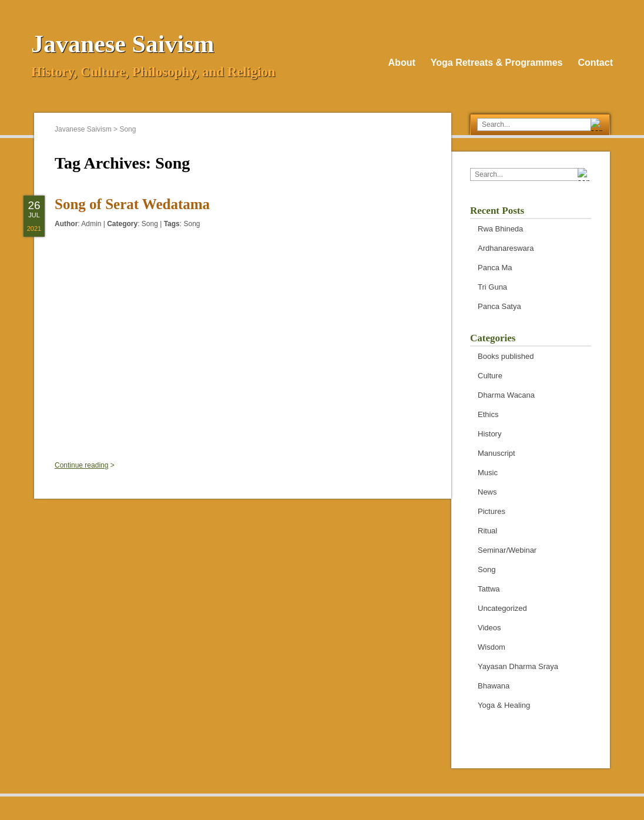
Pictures (492, 511)
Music (488, 473)
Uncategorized (502, 608)
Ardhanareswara (506, 248)
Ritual (487, 531)
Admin (91, 224)
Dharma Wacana (506, 395)
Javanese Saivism (123, 44)
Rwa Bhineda (500, 229)
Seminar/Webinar (507, 550)
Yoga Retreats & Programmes (497, 63)
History (489, 434)
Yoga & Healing (504, 705)
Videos (489, 628)
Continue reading (81, 465)
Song (150, 224)
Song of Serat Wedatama (132, 204)
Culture (490, 376)
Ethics (488, 414)
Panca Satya (499, 306)
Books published (506, 356)
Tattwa (489, 589)
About (402, 63)
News (487, 492)
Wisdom (492, 647)
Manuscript (497, 453)
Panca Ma (495, 268)
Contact (595, 63)
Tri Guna (492, 287)
